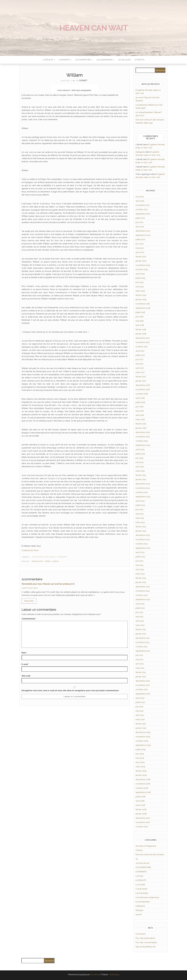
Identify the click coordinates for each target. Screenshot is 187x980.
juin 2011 (139, 655)
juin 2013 (139, 561)
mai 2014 (140, 514)
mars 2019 (140, 291)
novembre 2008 (143, 784)
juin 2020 (140, 244)
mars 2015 (140, 471)
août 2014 (140, 501)
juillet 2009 (141, 749)
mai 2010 (140, 711)
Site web (26, 676)
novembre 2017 (143, 342)
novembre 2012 (143, 591)
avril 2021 (140, 227)
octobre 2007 (142, 827)
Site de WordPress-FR (146, 947)
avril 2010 (140, 715)
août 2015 (140, 449)
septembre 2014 (143, 497)
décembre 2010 (143, 681)
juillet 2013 (140, 557)
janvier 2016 (141, 428)
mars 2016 (140, 419)
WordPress (95, 975)
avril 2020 (140, 252)
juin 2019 (140, 282)
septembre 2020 (143, 235)
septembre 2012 (143, 599)
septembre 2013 (143, 548)
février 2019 (141, 295)
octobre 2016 (142, 394)
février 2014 (141, 527)
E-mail (25, 664)
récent (139, 915)
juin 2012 (139, 612)
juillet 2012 (140, 608)
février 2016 (141, 424)
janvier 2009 (141, 775)
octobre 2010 (142, 689)
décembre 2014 (143, 484)
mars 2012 (140, 625)
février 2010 (141, 724)
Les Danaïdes (142, 893)
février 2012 (141, 629)
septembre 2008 (143, 792)
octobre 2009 (142, 741)
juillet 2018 (140, 312)
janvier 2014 (141, 531)
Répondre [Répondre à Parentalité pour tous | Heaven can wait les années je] (29, 601)
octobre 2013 (142, 544)
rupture (55, 561)
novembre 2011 (142, 642)
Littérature (140, 906)
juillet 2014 (140, 505)
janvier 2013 (141, 582)
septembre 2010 (143, 694)
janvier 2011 (141, 677)
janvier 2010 (141, 728)
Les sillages (124, 60)
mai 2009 (140, 758)
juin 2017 (139, 359)
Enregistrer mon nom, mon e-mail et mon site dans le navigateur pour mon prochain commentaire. (70, 691)
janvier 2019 (141, 299)
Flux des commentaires (146, 942)
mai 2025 (140, 197)
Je (137, 859)
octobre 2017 (142, 347)
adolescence (37, 561)
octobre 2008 (142, 788)
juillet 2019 (140, 278)
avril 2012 (140, 621)
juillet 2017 (140, 355)
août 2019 (140, 274)
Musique (139, 910)
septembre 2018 (143, 308)
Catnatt (83, 81)
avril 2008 (140, 801)
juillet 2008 (141, 797)
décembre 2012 (143, 587)
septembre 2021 (143, 214)
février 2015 (141, 475)
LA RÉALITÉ (49, 60)
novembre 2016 (143, 389)
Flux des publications (145, 938)
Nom (24, 653)
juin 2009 (140, 754)
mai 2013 (139, 565)
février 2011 (141, 672)
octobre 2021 (142, 209)
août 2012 (140, 604)
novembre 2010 (143, 685)
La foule (139, 876)
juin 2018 (139, 317)
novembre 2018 (143, 304)
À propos (140, 60)
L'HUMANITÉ (62, 557)
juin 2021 (139, 222)
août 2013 (140, 552)
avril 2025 (140, 201)
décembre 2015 (143, 432)
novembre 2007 (143, 822)
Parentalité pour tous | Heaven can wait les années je (47, 584)
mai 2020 (140, 248)
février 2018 (141, 329)
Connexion (141, 934)
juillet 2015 (140, 454)
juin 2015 (139, 458)
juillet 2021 (140, 218)
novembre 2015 (143, 437)
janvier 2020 (141, 261)
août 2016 (140, 398)
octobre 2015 (142, 441)
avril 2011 (140, 664)
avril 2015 (140, 467)
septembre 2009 (143, 745)
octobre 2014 (142, 492)
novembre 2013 (143, 539)
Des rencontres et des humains (43, 557)
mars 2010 (140, 719)
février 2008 (141, 809)
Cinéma (139, 850)
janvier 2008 (141, 814)
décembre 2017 (143, 338)
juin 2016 (140, 407)
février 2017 (141, 377)
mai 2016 (140, 411)
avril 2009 (140, 762)
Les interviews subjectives (147, 897)
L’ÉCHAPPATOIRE (84, 60)
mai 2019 (140, 287)
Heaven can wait (94, 28)
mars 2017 (140, 372)
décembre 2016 (143, 385)
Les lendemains (143, 902)
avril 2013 (140, 569)
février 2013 (141, 578)
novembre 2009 (143, 737)
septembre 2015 (143, 445)
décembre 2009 (143, 732)
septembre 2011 (143, 651)
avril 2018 (140, 325)
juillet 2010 (140, 702)
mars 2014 (140, 522)
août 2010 (140, 698)
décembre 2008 (143, 779)
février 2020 (141, 257)
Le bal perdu (141, 889)
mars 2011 (140, 668)
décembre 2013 (143, 535)
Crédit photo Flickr (30, 550)
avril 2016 (140, 415)
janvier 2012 (141, 634)
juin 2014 (139, 509)
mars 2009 (140, 767)
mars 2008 (140, 805)
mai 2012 (139, 617)
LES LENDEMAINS (105, 60)
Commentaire (29, 619)
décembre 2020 (143, 231)
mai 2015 (139, 462)
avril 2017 (140, 368)
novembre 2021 (143, 205)
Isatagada (140, 152)
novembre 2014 (143, 488)
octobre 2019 (142, 269)
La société (140, 885)
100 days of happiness (146, 846)
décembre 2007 (143, 818)
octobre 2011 (141, 647)
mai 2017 (139, 364)
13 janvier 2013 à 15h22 (29, 588)
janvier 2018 (141, 334)
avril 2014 (140, 518)
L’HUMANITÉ (65, 60)
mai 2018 (140, 321)
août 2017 (140, 351)
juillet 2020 (140, 239)
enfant (47, 561)
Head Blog (114, 975)
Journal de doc (143, 863)
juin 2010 (139, 707)
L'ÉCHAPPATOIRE (143, 867)
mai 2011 (139, 659)
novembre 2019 (143, 265)
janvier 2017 (141, 381)
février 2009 (141, 771)
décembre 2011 (143, 638)
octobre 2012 (142, 595)
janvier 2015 (141, 479)
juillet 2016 (140, 402)
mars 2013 (140, 574)
